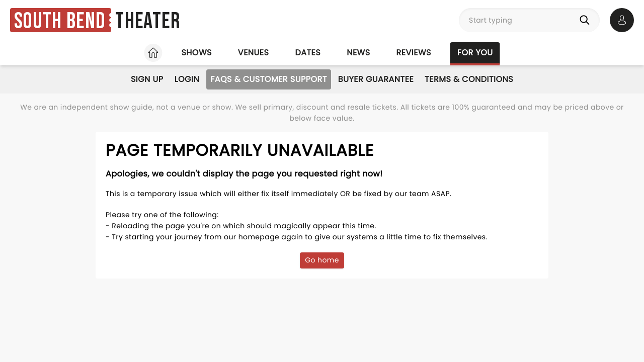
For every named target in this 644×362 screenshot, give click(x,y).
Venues (254, 53)
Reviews (414, 53)
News (358, 53)
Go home (322, 260)
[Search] (587, 20)
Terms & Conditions (469, 79)
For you (475, 53)
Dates (308, 53)
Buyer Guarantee (376, 79)
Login (187, 79)
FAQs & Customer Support (269, 79)
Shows (196, 53)
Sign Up (147, 79)
